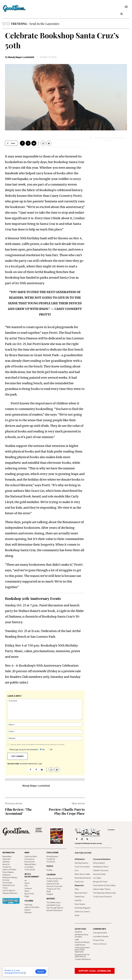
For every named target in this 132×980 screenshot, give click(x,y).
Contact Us (7, 867)
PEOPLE (50, 866)
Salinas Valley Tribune (102, 889)
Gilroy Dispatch (99, 863)
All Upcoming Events (54, 878)
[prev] (4, 24)
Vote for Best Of (9, 891)
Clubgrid (50, 894)
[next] (8, 24)
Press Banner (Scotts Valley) (104, 885)
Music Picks (29, 894)
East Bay (78, 900)
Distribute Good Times (9, 887)
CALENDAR (51, 875)
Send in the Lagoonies (44, 24)
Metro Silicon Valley (82, 874)
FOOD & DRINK (52, 853)
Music (27, 891)
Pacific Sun (79, 882)
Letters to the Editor (32, 907)
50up (77, 889)
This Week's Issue (53, 903)
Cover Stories (30, 870)
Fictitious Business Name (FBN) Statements (82, 950)
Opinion (28, 910)
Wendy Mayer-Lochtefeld (21, 57)
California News (31, 856)
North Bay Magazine (83, 908)
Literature (28, 888)
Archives (6, 880)
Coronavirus (29, 859)
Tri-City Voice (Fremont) (102, 897)
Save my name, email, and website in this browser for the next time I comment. (38, 745)
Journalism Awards (101, 936)
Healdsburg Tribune (101, 867)
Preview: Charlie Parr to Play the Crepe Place (67, 811)
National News (30, 864)
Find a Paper (7, 883)
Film (26, 886)
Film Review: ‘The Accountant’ (18, 811)
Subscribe (6, 859)
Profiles (49, 870)
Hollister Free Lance (101, 870)
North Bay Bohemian (83, 878)
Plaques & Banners (10, 893)
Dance (27, 883)
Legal (77, 939)
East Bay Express (82, 863)
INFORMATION (8, 853)
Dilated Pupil (79, 897)
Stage (27, 896)
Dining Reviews (52, 856)
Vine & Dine (51, 862)
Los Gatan (97, 878)
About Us (6, 864)
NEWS (27, 853)
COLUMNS (29, 901)
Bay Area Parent (81, 893)
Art (26, 881)
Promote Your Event (54, 886)
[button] (122, 14)
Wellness (28, 913)
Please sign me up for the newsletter (24, 750)
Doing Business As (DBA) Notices (82, 956)
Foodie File (51, 859)
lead (40, 764)
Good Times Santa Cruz (82, 869)
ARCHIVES (43, 830)
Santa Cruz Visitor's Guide (82, 914)
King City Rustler (99, 874)
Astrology (28, 905)
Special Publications (54, 910)
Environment (30, 862)
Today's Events (52, 881)
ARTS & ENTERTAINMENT (32, 875)
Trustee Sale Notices (83, 959)
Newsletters (7, 856)
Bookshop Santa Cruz (29, 764)
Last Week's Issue (53, 905)
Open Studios (80, 904)
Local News (29, 867)
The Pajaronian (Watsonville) (104, 893)
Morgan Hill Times (100, 882)
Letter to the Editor (9, 870)
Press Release (8, 872)
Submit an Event (53, 884)
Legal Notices (80, 945)
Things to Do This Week (53, 890)
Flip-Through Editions (55, 908)
